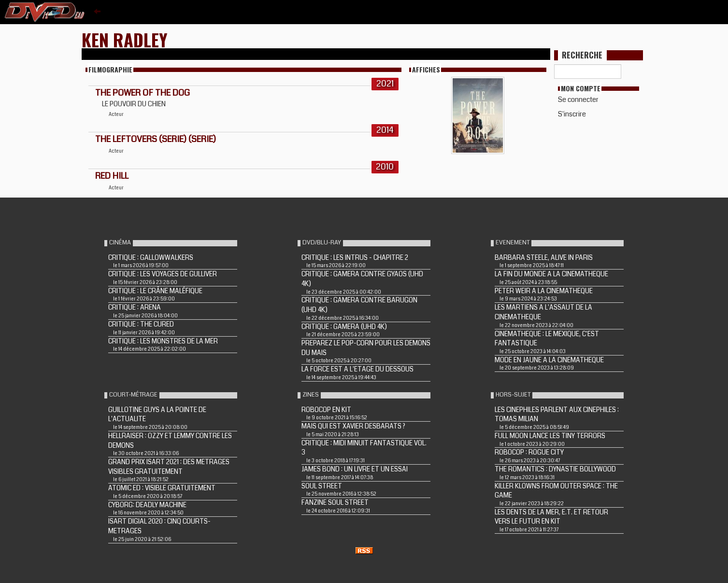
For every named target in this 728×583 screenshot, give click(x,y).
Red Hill (112, 176)
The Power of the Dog (143, 93)
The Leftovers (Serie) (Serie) (156, 139)
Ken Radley (125, 39)
